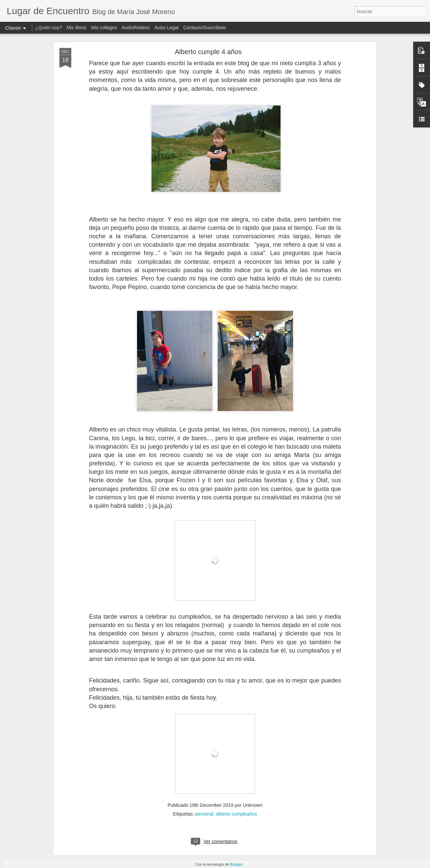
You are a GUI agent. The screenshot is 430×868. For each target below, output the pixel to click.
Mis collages (104, 28)
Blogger (236, 864)
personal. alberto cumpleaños (226, 814)
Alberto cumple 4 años (208, 52)
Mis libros (76, 28)
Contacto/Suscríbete (204, 28)
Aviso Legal (166, 28)
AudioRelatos (136, 28)
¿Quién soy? (49, 28)
